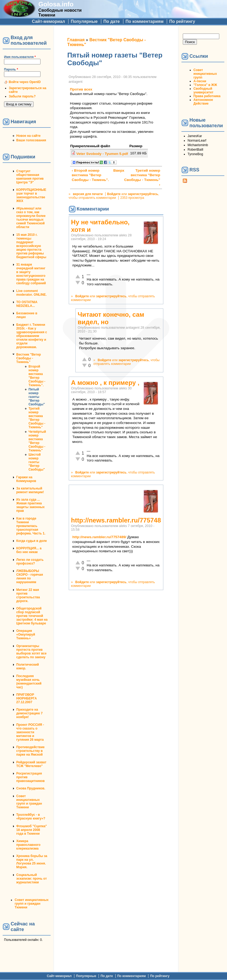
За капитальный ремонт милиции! (30, 490)
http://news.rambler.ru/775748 (116, 520)
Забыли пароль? (22, 96)
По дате (112, 21)
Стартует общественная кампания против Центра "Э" (30, 177)
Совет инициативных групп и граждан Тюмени (29, 802)
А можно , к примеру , (105, 383)
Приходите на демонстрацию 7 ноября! (29, 713)
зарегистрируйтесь (143, 194)
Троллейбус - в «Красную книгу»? (31, 817)
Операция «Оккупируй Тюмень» (26, 635)
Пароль (11, 69)
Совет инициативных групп (205, 74)
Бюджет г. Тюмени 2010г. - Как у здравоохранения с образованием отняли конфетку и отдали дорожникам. (32, 336)
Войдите (114, 194)
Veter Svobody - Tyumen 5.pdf (102, 154)
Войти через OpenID (25, 82)
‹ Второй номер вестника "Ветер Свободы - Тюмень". (90, 175)
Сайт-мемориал (48, 21)
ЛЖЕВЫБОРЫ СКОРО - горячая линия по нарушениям (30, 577)
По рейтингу (182, 21)
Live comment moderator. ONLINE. (31, 293)
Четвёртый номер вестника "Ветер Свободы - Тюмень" (37, 441)
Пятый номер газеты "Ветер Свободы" (37, 397)
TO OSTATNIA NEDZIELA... (27, 304)
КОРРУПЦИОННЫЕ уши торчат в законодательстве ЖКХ (31, 195)
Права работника (207, 96)
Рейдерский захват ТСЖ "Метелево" (31, 764)
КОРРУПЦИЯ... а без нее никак (29, 550)
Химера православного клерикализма (28, 845)
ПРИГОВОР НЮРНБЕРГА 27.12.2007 (27, 698)
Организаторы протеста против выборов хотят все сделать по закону (31, 652)
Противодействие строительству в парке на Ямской (30, 751)
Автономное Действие (203, 102)
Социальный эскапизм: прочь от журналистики (32, 879)
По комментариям (145, 21)
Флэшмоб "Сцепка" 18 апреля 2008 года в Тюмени (32, 830)
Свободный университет (203, 90)
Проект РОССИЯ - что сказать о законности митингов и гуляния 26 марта (30, 732)
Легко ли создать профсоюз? (30, 562)
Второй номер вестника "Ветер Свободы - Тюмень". (37, 376)
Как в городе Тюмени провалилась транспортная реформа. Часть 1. (31, 526)
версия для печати (88, 194)
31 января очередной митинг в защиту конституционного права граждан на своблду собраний (31, 274)
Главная (76, 40)
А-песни (200, 81)
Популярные (84, 21)
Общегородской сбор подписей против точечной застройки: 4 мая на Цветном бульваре (32, 616)
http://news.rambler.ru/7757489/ (99, 537)
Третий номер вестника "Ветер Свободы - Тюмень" (37, 418)
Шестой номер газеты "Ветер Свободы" (37, 462)
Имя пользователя (20, 57)
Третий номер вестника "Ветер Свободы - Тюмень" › (142, 178)
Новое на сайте (28, 136)
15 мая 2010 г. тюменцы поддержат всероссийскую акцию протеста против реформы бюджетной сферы (31, 246)
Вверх (115, 170)
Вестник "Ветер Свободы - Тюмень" (29, 358)
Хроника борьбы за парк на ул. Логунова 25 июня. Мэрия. (32, 862)
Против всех (81, 89)
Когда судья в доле (32, 541)
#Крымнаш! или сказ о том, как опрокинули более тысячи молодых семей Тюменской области (31, 218)
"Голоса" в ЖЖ (205, 85)
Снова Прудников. (31, 788)
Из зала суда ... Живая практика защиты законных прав (31, 505)
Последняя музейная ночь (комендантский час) (29, 682)
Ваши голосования (31, 140)
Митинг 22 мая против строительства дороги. (28, 595)
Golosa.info (56, 4)
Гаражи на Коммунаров (26, 479)
